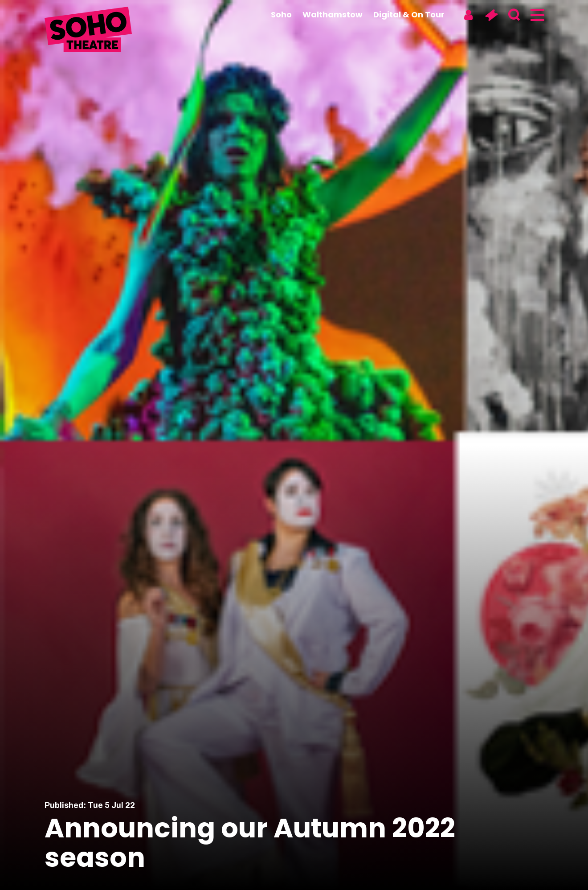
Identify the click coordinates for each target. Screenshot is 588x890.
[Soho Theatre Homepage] (89, 31)
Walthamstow (333, 14)
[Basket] (491, 15)
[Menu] (537, 15)
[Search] (514, 15)
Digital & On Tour (409, 14)
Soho (281, 14)
